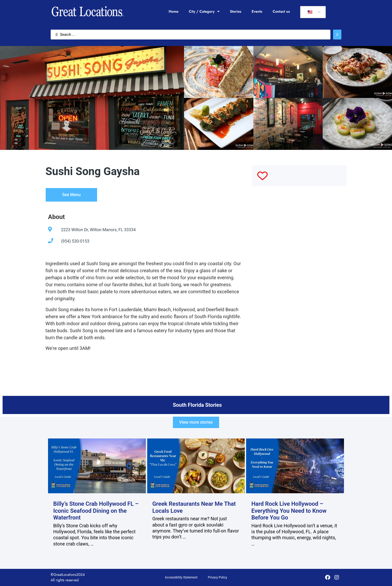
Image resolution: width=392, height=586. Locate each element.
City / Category (204, 11)
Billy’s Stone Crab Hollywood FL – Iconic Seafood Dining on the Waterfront (96, 511)
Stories (236, 11)
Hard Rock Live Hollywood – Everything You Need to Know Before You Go (289, 511)
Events (257, 11)
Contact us (281, 11)
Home (173, 11)
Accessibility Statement (181, 577)
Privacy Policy (218, 577)
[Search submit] (337, 35)
